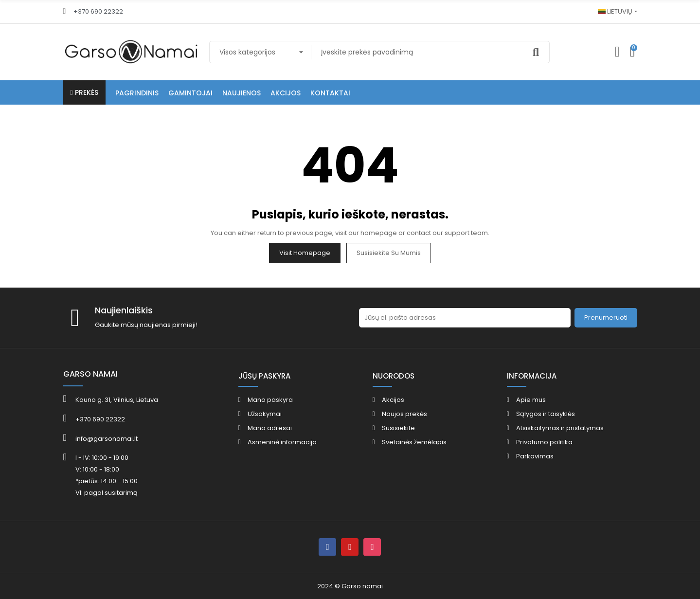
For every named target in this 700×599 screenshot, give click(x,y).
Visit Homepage (305, 253)
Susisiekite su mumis (389, 253)
